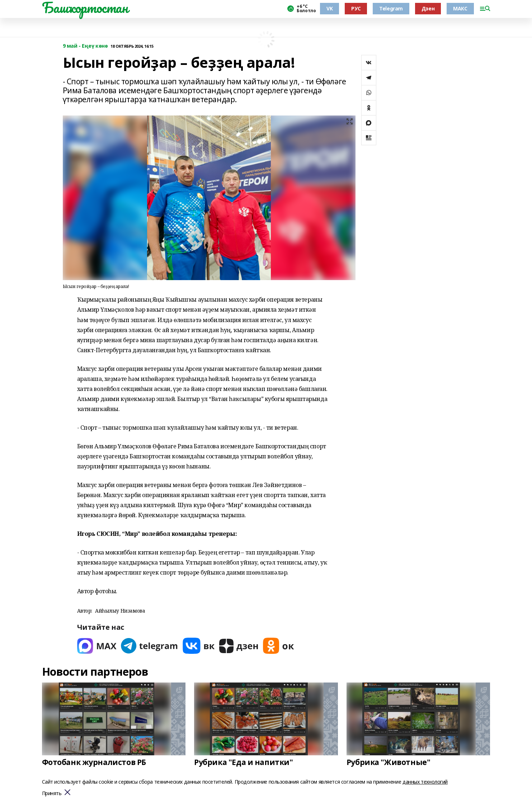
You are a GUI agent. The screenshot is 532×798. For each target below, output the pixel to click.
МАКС (460, 8)
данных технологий (425, 782)
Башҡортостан (85, 8)
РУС (356, 8)
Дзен (428, 8)
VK (329, 8)
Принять (52, 794)
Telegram (391, 8)
